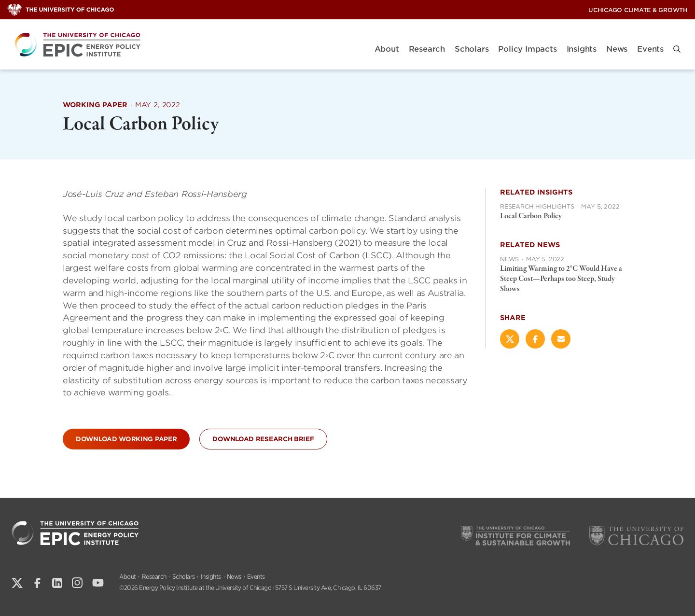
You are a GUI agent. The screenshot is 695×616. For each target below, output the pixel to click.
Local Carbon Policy (531, 216)
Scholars (472, 49)
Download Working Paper (126, 439)
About (387, 49)
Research (427, 49)
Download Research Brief (263, 439)
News (617, 49)
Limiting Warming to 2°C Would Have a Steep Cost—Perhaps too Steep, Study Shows (561, 279)
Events (650, 49)
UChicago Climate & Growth (638, 10)
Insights (582, 49)
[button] (677, 49)
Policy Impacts (527, 49)
